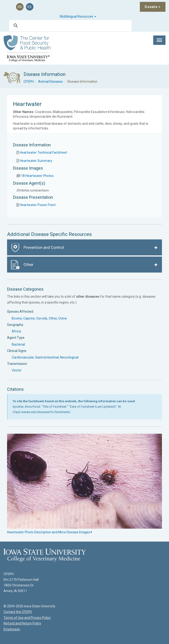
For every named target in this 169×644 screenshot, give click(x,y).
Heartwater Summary (36, 161)
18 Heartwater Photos (37, 176)
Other (53, 318)
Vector (17, 370)
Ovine (63, 318)
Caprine (29, 318)
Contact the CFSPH (18, 612)
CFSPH (29, 82)
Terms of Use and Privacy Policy (27, 618)
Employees (12, 629)
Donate (153, 7)
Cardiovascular (23, 357)
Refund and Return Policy (22, 623)
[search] (70, 26)
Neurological (69, 357)
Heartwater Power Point (38, 205)
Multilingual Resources (78, 16)
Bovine (17, 318)
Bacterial (18, 344)
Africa (16, 331)
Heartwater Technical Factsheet (43, 152)
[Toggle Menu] (159, 40)
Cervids (42, 318)
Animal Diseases (50, 82)
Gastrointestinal (47, 357)
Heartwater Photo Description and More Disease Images (50, 532)
